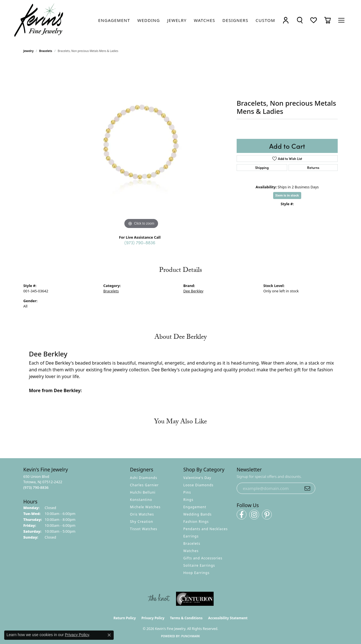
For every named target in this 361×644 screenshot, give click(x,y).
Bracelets (46, 51)
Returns (313, 167)
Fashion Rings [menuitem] (196, 522)
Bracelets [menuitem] (192, 544)
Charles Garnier (144, 485)
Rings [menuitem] (188, 500)
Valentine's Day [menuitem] (197, 478)
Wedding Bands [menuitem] (197, 514)
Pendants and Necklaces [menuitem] (205, 529)
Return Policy (125, 618)
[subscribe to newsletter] (307, 488)
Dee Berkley (193, 291)
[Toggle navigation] (341, 20)
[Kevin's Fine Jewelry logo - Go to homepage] (39, 20)
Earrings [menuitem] (191, 536)
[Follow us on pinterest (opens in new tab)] (267, 515)
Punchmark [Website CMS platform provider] (191, 636)
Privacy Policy (153, 618)
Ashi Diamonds (144, 478)
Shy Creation (142, 522)
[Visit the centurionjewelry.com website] (195, 599)
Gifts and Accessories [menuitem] (203, 558)
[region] (141, 146)
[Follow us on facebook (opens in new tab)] (242, 515)
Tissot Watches (144, 529)
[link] (114, 20)
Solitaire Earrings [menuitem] (199, 565)
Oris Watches (142, 514)
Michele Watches (145, 507)
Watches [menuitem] (191, 551)
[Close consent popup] (109, 635)
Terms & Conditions (186, 618)
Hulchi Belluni (143, 492)
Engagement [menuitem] (195, 507)
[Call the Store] (36, 487)
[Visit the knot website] (159, 599)
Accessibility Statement (228, 618)
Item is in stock (287, 195)
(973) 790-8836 (140, 242)
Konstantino (141, 500)
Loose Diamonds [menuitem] (198, 485)
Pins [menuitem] (187, 492)
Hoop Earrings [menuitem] (196, 573)
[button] (286, 20)
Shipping (262, 167)
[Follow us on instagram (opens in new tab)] (254, 515)
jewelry (28, 51)
